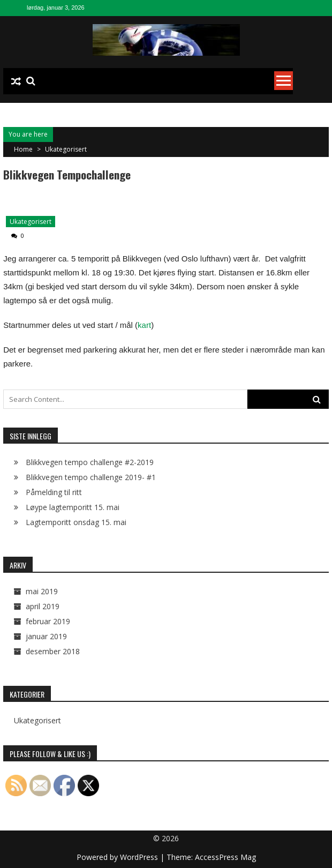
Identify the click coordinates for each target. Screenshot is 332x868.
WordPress (140, 857)
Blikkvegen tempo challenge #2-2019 (90, 462)
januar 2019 (46, 636)
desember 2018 (53, 651)
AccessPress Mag (225, 857)
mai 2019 (42, 591)
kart (144, 325)
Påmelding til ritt (54, 492)
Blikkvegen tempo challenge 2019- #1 (91, 477)
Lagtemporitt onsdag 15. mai (76, 522)
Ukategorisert (66, 149)
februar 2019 (48, 621)
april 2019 (43, 606)
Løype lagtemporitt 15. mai (73, 507)
